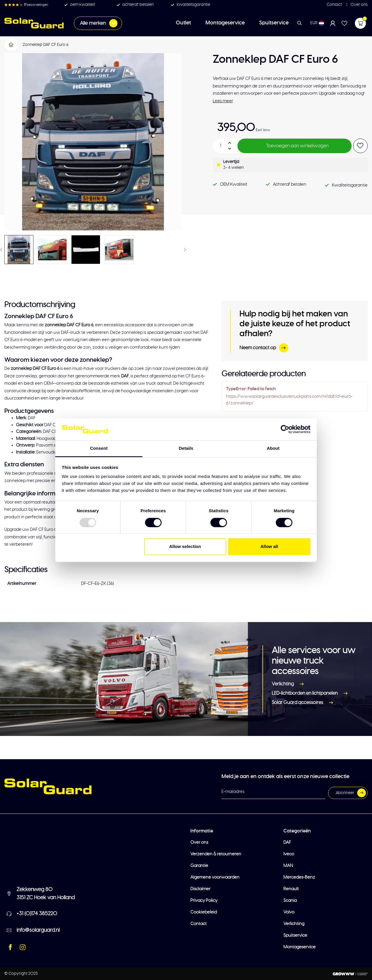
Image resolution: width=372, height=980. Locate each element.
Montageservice (225, 23)
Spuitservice (274, 23)
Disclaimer (200, 889)
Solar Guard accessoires (304, 703)
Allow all (269, 547)
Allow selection (185, 547)
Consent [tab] (99, 448)
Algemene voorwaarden (215, 877)
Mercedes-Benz (299, 877)
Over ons (359, 5)
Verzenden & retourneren (216, 854)
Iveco (289, 854)
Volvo (289, 912)
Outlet (183, 23)
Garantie (199, 866)
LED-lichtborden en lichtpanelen (311, 694)
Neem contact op (264, 348)
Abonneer (351, 793)
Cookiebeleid (204, 912)
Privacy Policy (204, 901)
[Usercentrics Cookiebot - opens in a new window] (285, 429)
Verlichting (289, 684)
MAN (288, 866)
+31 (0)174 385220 (37, 914)
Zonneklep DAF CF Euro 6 (46, 45)
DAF (287, 842)
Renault (291, 889)
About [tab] (273, 448)
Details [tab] (186, 448)
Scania (290, 901)
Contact (334, 5)
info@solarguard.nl (38, 930)
